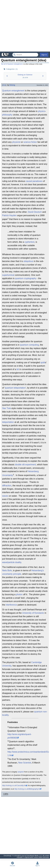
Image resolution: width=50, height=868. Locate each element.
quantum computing (29, 345)
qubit (43, 362)
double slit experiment (25, 465)
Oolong (12, 85)
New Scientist (25, 763)
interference (11, 605)
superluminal (8, 275)
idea (4, 85)
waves (5, 496)
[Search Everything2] (25, 55)
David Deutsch (35, 212)
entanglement (18, 91)
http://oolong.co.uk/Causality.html (15, 785)
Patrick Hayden (9, 215)
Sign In (44, 55)
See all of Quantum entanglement (12, 64)
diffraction (7, 486)
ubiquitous (28, 261)
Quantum (7, 91)
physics (42, 111)
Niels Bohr (7, 570)
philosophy (7, 115)
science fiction (30, 142)
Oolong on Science (25, 75)
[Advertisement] (25, 26)
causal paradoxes (34, 181)
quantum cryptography (26, 278)
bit (18, 369)
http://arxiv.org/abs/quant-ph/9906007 (19, 736)
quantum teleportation (15, 388)
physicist (16, 142)
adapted (21, 772)
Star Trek (6, 408)
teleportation (8, 422)
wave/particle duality (12, 562)
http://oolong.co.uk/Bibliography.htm (28, 789)
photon (19, 594)
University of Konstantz (33, 613)
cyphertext (29, 242)
